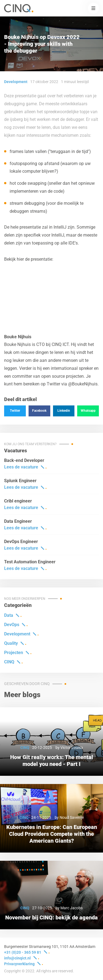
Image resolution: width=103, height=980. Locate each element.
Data (9, 615)
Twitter (15, 411)
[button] (93, 8)
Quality (11, 643)
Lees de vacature (21, 467)
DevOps (12, 625)
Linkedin (64, 411)
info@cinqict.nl (17, 958)
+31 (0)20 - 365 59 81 (23, 952)
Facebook (39, 411)
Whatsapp (88, 411)
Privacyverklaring (19, 964)
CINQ (9, 662)
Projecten (14, 653)
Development (17, 634)
